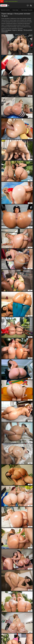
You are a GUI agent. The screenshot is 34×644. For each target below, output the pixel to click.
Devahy (4, 5)
